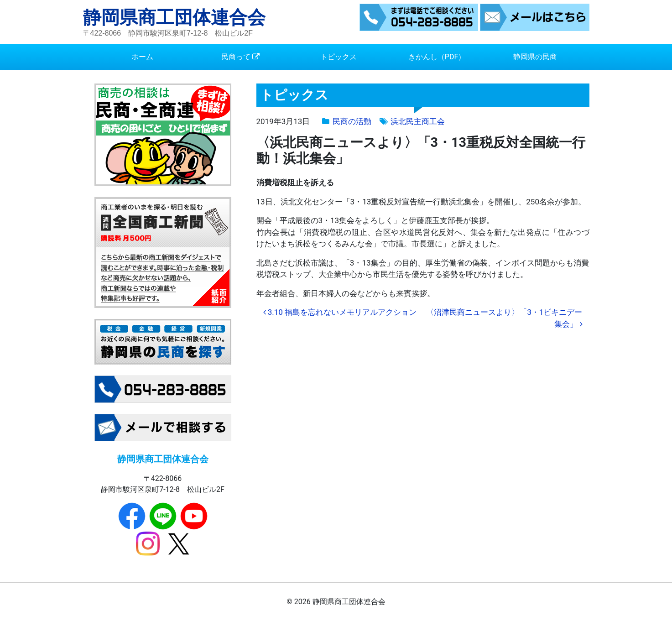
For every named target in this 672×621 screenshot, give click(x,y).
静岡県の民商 (535, 57)
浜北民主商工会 (418, 121)
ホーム (142, 57)
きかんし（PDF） (437, 57)
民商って (236, 57)
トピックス (339, 57)
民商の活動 (352, 121)
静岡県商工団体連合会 (174, 17)
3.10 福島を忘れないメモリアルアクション (340, 312)
